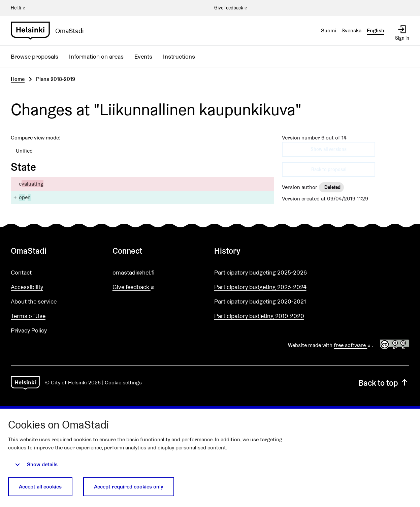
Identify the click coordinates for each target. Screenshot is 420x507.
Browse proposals (35, 56)
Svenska (351, 30)
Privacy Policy (29, 330)
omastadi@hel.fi (134, 272)
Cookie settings (123, 383)
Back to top (384, 383)
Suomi (329, 30)
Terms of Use (28, 316)
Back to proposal (329, 169)
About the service (34, 301)
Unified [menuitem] (24, 151)
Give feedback (231, 8)
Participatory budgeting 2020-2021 (260, 301)
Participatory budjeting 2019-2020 (259, 316)
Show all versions (329, 149)
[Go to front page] (50, 31)
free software (353, 345)
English (376, 30)
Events (143, 56)
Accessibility (27, 287)
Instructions (179, 56)
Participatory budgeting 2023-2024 (260, 287)
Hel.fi (19, 8)
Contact (21, 272)
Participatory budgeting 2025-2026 (261, 272)
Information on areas (96, 56)
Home (18, 79)
